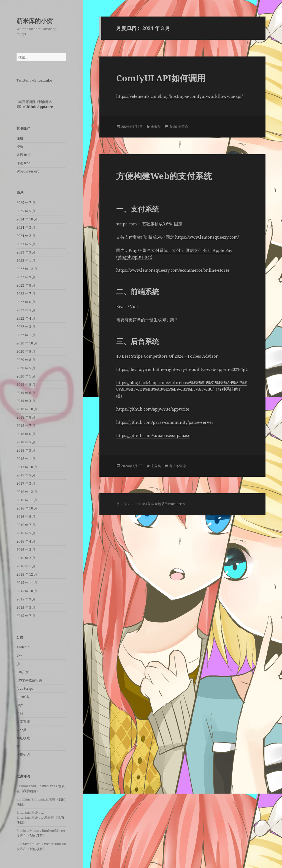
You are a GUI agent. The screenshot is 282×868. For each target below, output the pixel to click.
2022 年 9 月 (26, 277)
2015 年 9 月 (26, 599)
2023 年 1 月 (26, 261)
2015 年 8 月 (26, 607)
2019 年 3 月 (26, 401)
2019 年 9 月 (26, 385)
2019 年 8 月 (26, 393)
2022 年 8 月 (26, 285)
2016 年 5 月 (26, 533)
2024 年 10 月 (27, 219)
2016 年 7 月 (26, 525)
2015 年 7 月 (26, 616)
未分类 (21, 730)
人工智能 (23, 722)
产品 (20, 713)
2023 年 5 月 (26, 244)
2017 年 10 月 (27, 467)
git (18, 664)
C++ (19, 655)
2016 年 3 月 (26, 550)
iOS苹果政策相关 (29, 680)
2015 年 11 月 (27, 583)
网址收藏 (23, 738)
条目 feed (23, 155)
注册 (20, 138)
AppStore (45, 107)
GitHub (30, 107)
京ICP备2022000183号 (133, 504)
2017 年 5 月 (26, 475)
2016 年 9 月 (26, 517)
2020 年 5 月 (26, 368)
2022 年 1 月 (26, 335)
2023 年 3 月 (26, 252)
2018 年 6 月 (26, 434)
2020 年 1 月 (26, 376)
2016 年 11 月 (27, 500)
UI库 (20, 705)
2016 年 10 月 (27, 508)
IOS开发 (23, 672)
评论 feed (23, 163)
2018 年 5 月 (26, 442)
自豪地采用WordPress (168, 504)
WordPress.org (28, 171)
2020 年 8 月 (26, 360)
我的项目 (30, 791)
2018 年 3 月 (26, 450)
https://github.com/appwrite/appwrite (153, 409)
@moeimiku (42, 80)
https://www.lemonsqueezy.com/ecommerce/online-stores (173, 270)
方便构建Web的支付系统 (164, 176)
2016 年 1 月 (26, 566)
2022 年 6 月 (26, 302)
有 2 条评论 (177, 466)
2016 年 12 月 (27, 492)
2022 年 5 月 (26, 310)
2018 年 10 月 (27, 409)
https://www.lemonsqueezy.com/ (207, 237)
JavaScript (25, 688)
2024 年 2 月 (26, 236)
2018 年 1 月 (26, 459)
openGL (23, 697)
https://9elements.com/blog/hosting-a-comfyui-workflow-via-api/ (179, 96)
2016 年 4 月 (26, 541)
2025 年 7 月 (26, 203)
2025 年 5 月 (26, 211)
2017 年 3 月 (26, 483)
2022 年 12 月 (27, 269)
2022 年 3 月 (26, 327)
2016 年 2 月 (26, 558)
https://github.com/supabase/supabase (153, 435)
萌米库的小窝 (35, 21)
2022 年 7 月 (26, 294)
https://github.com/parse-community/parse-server (165, 422)
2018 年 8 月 (26, 417)
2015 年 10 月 (27, 591)
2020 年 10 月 (27, 343)
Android (23, 647)
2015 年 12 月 (27, 574)
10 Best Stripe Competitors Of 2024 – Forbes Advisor (167, 356)
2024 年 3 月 (26, 227)
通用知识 (23, 755)
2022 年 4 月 (26, 318)
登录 (20, 146)
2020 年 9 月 (26, 351)
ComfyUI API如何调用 (161, 78)
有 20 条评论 (178, 127)
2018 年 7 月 (26, 426)
